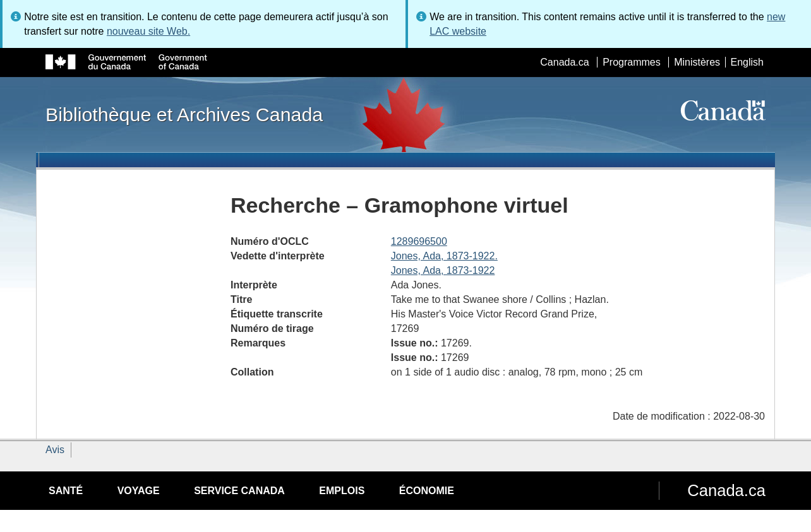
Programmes (632, 62)
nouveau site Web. (148, 31)
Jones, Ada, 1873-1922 (443, 270)
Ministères (697, 62)
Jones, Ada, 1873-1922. (444, 256)
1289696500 (419, 241)
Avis (55, 450)
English (747, 62)
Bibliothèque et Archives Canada (184, 114)
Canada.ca (564, 62)
